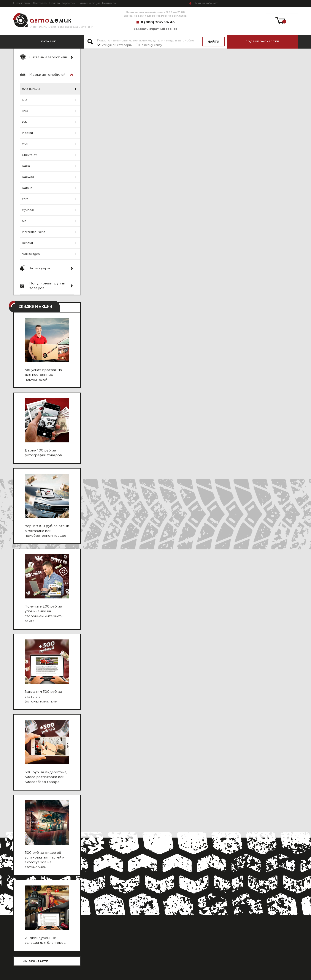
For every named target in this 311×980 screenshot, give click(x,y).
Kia (24, 221)
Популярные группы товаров (47, 286)
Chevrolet (29, 155)
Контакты (109, 3)
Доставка (40, 3)
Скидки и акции (89, 3)
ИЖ (25, 122)
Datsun (27, 188)
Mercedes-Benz (34, 232)
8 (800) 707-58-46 (158, 22)
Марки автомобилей (47, 75)
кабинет (206, 3)
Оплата (54, 3)
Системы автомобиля (48, 57)
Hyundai (28, 210)
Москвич (28, 133)
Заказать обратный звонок (155, 29)
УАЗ (25, 144)
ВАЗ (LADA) (31, 89)
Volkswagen (31, 254)
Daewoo (28, 177)
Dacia (26, 166)
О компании (22, 3)
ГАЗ (25, 100)
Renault (28, 243)
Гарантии (69, 3)
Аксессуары (40, 268)
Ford (25, 199)
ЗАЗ (25, 111)
